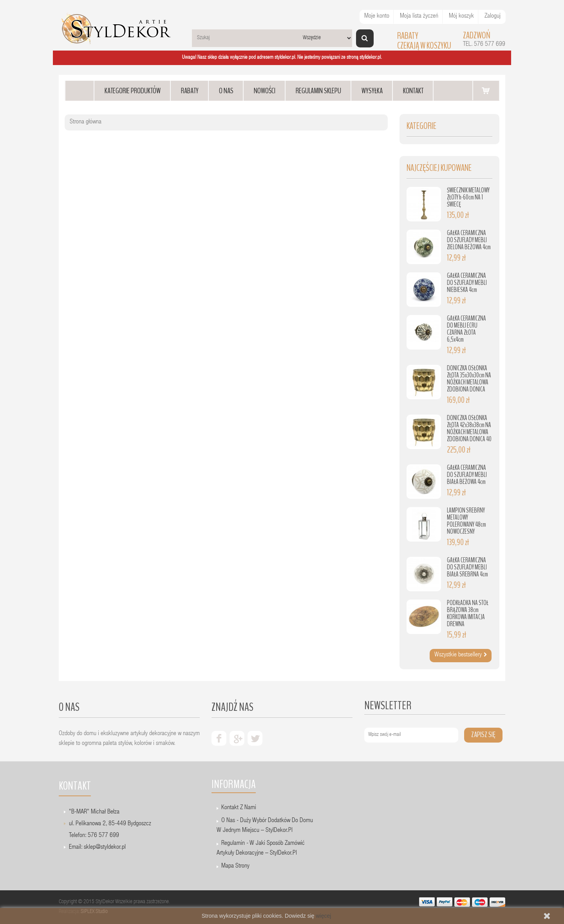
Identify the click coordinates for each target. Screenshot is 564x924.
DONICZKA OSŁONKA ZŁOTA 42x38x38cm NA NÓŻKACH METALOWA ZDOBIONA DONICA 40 (469, 428)
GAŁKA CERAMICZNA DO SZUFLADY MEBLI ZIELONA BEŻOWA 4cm (469, 240)
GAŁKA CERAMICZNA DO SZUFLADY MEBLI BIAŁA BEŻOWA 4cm (467, 475)
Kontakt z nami (239, 808)
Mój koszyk (461, 16)
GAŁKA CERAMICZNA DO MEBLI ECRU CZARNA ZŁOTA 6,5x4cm (466, 329)
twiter (255, 738)
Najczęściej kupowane (439, 168)
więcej (323, 916)
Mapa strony (235, 866)
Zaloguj (493, 16)
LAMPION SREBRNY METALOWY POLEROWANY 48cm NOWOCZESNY (466, 521)
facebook (219, 738)
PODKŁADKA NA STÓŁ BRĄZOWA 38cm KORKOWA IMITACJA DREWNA (468, 613)
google (237, 738)
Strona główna (86, 122)
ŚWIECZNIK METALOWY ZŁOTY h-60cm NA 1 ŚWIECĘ (468, 197)
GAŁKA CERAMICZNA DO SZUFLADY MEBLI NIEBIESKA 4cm (467, 283)
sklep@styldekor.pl (105, 848)
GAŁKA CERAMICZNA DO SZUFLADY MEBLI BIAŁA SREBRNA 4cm (467, 567)
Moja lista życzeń (419, 16)
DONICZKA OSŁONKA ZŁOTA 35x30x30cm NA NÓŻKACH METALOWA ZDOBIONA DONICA (469, 379)
